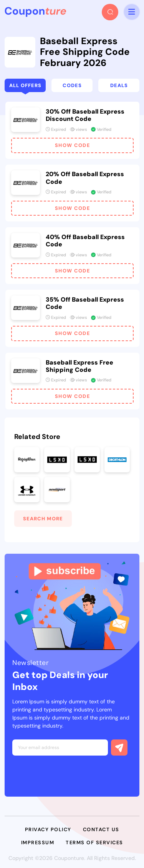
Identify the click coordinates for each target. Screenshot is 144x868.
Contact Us (101, 829)
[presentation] (71, 774)
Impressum (38, 842)
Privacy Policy (48, 829)
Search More (43, 519)
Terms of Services (94, 842)
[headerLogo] (35, 12)
